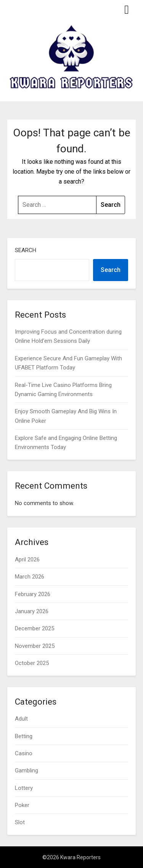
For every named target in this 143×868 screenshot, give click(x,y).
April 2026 (27, 559)
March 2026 (30, 577)
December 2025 (35, 628)
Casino (24, 753)
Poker (22, 805)
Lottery (24, 788)
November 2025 (35, 646)
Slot (20, 822)
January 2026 (32, 611)
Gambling (27, 770)
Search (26, 250)
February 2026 (33, 594)
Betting (24, 736)
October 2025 (32, 663)
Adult (21, 719)
